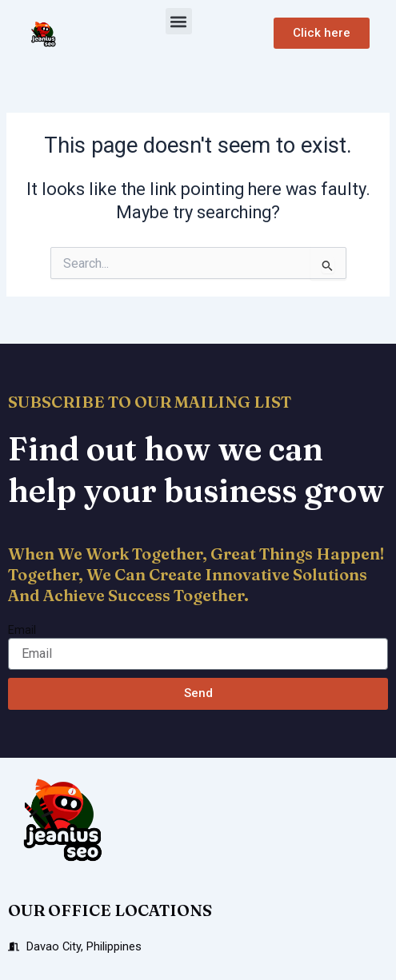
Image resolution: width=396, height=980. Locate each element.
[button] (179, 21)
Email (22, 630)
